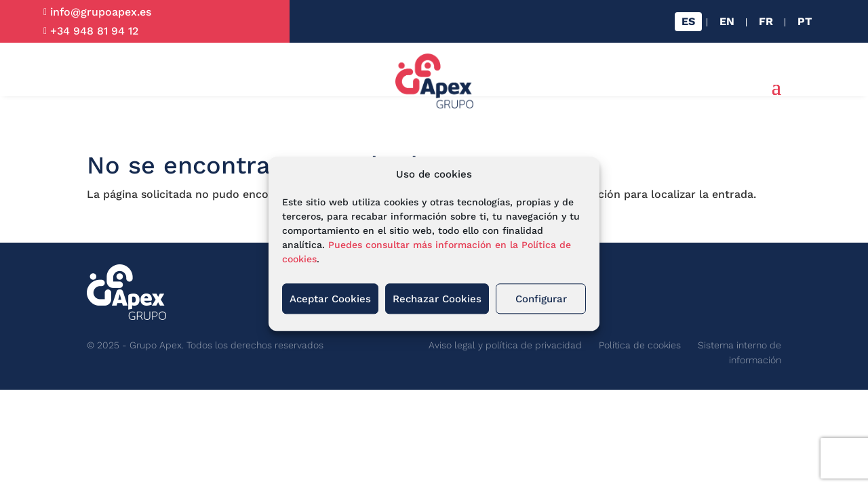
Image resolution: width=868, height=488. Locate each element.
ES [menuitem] (688, 21)
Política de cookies (640, 345)
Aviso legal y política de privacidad (505, 345)
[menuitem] (688, 22)
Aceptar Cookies (330, 299)
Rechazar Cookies (437, 299)
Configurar (541, 299)
